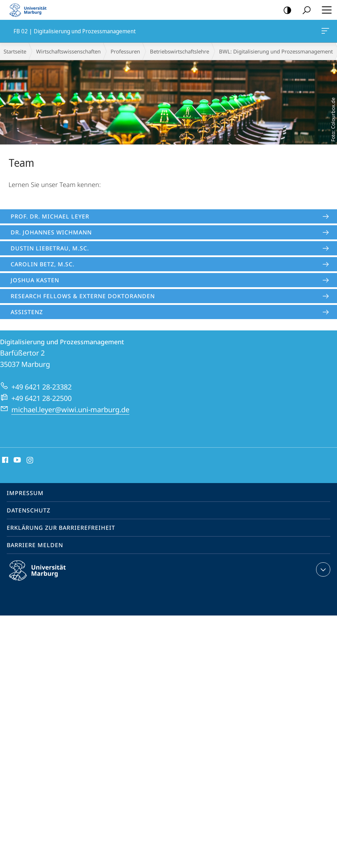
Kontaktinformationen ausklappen (322, 569)
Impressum (25, 493)
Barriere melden (35, 545)
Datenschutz (29, 510)
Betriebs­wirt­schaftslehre (179, 51)
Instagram (30, 460)
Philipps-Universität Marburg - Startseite (30, 10)
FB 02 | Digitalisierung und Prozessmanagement (325, 32)
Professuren (125, 51)
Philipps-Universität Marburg (44, 576)
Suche (304, 10)
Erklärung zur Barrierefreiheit (61, 528)
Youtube (16, 460)
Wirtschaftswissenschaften (68, 51)
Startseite (15, 51)
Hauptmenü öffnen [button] (325, 10)
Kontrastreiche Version (285, 10)
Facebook (4, 460)
